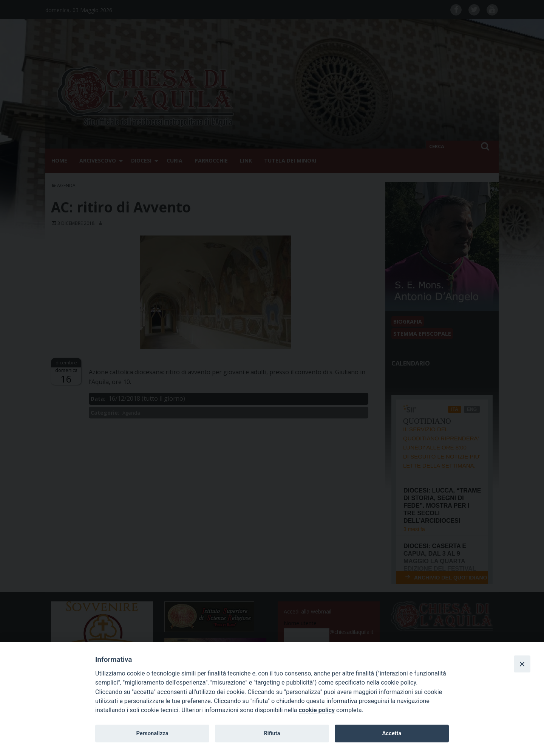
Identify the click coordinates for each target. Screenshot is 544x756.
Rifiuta (272, 733)
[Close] (522, 664)
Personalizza (152, 733)
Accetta (392, 733)
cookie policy (317, 710)
